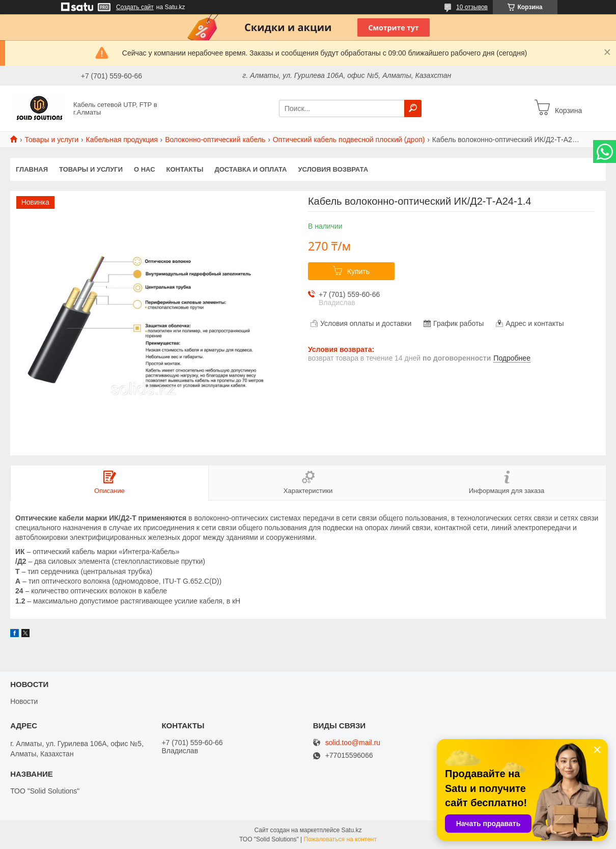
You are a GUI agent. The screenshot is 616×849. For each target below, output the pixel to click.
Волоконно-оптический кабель (215, 140)
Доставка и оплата (250, 169)
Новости (24, 701)
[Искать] (413, 108)
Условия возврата (333, 169)
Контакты (185, 169)
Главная (32, 169)
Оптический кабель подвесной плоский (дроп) (349, 140)
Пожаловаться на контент (340, 839)
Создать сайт (135, 7)
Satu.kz (351, 830)
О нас (145, 169)
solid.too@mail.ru (353, 743)
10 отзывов (472, 7)
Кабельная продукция (122, 140)
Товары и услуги (51, 140)
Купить (358, 271)
